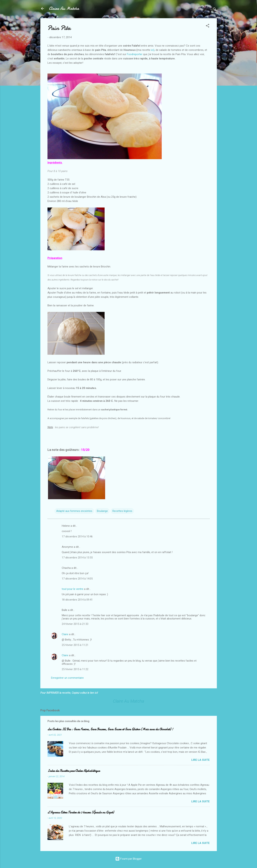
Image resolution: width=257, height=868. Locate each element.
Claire (65, 634)
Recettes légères (122, 511)
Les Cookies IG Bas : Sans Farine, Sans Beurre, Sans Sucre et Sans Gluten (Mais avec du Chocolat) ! (110, 729)
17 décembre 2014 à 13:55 (77, 558)
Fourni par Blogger (128, 859)
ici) (153, 50)
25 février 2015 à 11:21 (75, 645)
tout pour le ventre (73, 589)
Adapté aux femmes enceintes (74, 511)
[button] (208, 26)
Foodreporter (135, 54)
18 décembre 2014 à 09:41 (77, 600)
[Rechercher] (215, 10)
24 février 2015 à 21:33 (75, 624)
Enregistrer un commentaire (67, 678)
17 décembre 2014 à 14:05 (77, 579)
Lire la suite (201, 760)
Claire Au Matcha (64, 8)
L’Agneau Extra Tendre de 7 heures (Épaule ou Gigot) (81, 812)
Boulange (102, 511)
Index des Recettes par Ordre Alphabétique (74, 771)
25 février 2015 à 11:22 (75, 669)
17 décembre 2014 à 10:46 (77, 537)
